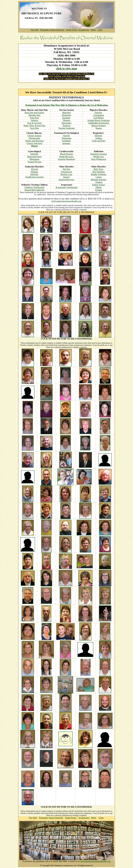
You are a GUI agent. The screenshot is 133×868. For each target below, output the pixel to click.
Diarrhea (98, 113)
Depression (66, 138)
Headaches (67, 115)
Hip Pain (67, 169)
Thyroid (34, 169)
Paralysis (66, 126)
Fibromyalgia (34, 138)
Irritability (67, 141)
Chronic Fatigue (34, 136)
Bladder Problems (99, 174)
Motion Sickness (99, 126)
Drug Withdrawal (99, 159)
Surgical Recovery (66, 180)
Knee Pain (34, 118)
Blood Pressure (67, 154)
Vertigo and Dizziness (34, 141)
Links (100, 30)
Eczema (99, 190)
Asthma (99, 138)
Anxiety (67, 136)
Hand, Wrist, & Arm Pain (34, 126)
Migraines (66, 113)
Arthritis (34, 120)
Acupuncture (84, 30)
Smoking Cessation (99, 154)
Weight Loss (99, 157)
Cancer (99, 177)
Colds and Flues (99, 141)
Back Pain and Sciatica (34, 113)
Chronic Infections (34, 143)
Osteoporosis (67, 172)
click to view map (67, 68)
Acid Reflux (99, 118)
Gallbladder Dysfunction (99, 123)
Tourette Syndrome (66, 128)
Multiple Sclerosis (99, 180)
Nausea (99, 128)
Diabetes (34, 172)
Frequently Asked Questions (52, 30)
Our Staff (35, 30)
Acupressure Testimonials (67, 187)
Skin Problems (99, 172)
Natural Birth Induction (34, 190)
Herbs (93, 30)
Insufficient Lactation (34, 177)
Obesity (34, 146)
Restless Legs (66, 174)
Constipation (99, 115)
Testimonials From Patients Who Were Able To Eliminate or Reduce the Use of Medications (66, 105)
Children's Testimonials (34, 187)
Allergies (98, 136)
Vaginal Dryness (34, 162)
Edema (99, 187)
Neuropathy (66, 123)
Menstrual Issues (34, 157)
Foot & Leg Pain (34, 123)
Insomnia (66, 118)
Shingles (66, 120)
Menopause (34, 159)
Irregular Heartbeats (66, 159)
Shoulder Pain (35, 115)
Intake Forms (72, 30)
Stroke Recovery (66, 157)
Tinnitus (99, 182)
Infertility (34, 154)
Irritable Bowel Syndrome (99, 120)
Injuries (66, 177)
